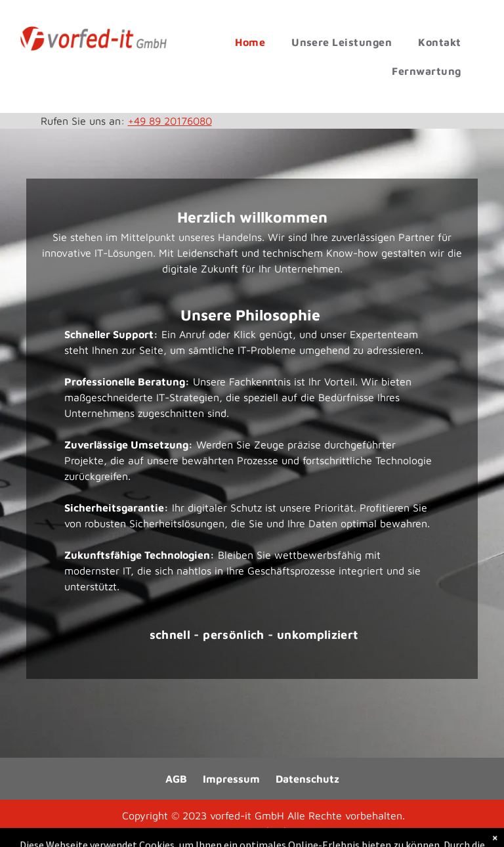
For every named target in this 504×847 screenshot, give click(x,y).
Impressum (231, 779)
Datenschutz (307, 779)
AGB (176, 779)
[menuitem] (250, 42)
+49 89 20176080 (170, 121)
